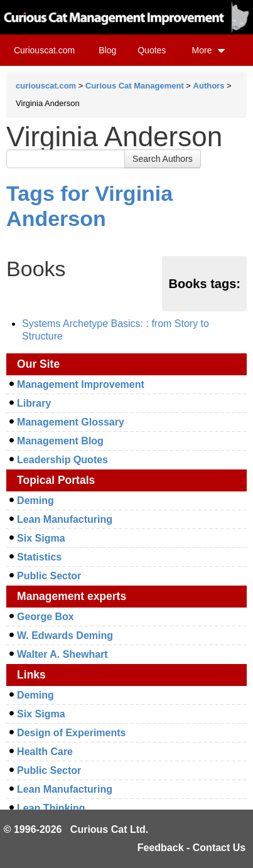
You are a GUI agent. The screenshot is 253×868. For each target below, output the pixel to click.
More (209, 50)
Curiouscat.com (44, 50)
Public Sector (49, 576)
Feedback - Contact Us (191, 848)
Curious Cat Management (135, 86)
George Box (46, 617)
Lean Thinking (51, 808)
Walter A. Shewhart (62, 654)
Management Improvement (81, 384)
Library (34, 403)
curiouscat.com (46, 86)
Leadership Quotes (62, 460)
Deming (35, 501)
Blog (107, 50)
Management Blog (60, 441)
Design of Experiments (71, 733)
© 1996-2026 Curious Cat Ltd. (76, 829)
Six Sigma (41, 538)
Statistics (39, 557)
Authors (209, 86)
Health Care (45, 752)
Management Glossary (71, 422)
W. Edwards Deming (65, 635)
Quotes (152, 50)
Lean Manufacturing (65, 519)
